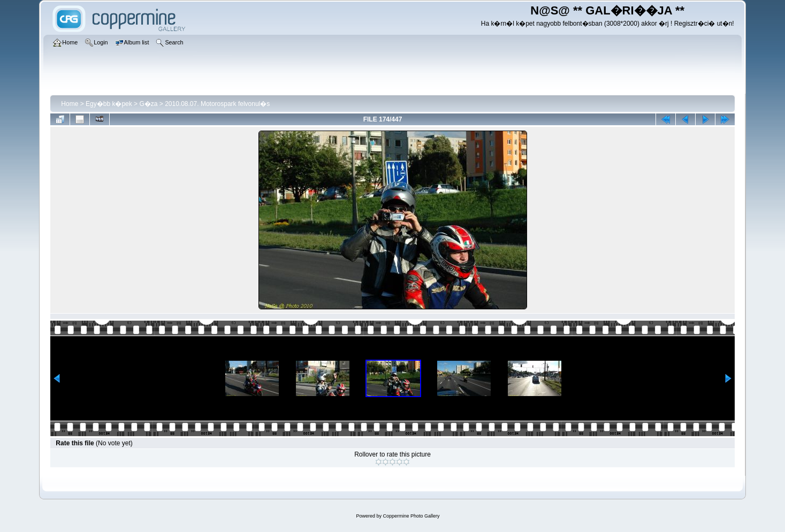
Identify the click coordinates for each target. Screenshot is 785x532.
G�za (148, 104)
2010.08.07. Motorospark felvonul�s (217, 104)
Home (70, 104)
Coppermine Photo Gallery (411, 516)
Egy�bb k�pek (109, 104)
